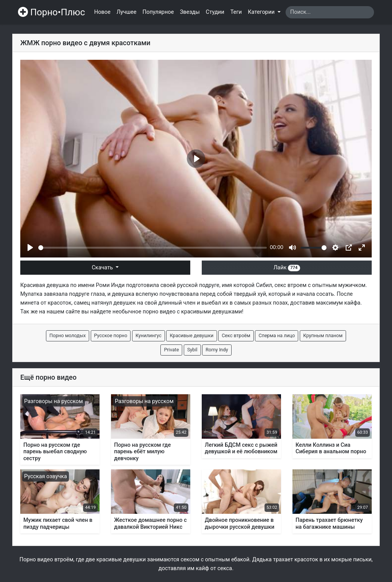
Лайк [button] (287, 268)
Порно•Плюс (51, 12)
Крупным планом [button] (323, 335)
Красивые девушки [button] (191, 335)
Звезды (190, 12)
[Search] (330, 12)
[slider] (153, 248)
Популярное (158, 12)
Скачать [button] (103, 268)
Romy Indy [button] (217, 350)
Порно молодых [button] (68, 335)
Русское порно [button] (111, 335)
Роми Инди (110, 285)
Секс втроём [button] (236, 335)
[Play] (30, 248)
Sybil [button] (192, 350)
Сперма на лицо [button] (277, 335)
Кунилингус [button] (149, 335)
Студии (215, 12)
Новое (102, 12)
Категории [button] (262, 12)
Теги (236, 12)
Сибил (264, 285)
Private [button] (171, 350)
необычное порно (136, 312)
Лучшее (127, 12)
